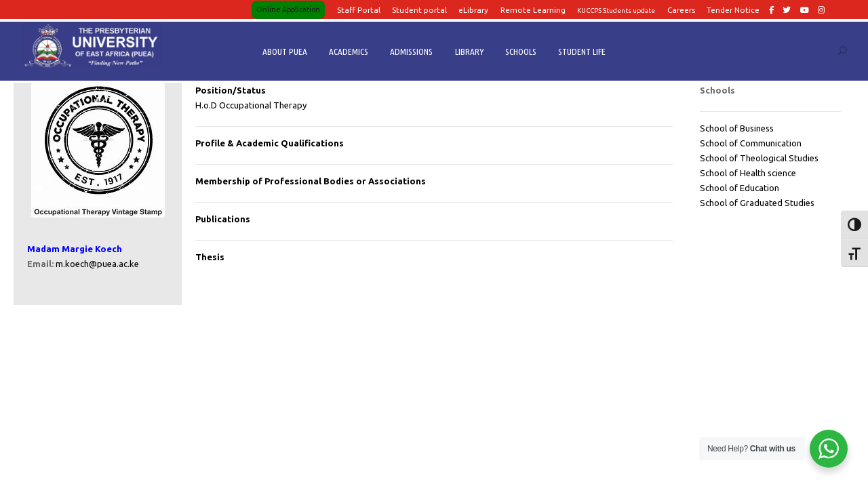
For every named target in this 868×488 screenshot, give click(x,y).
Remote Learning (533, 10)
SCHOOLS (521, 52)
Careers (681, 10)
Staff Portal (359, 10)
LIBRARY (469, 52)
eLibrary (473, 10)
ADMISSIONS (411, 52)
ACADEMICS (349, 52)
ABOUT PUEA (285, 52)
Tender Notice (733, 10)
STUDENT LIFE (582, 52)
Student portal (419, 10)
